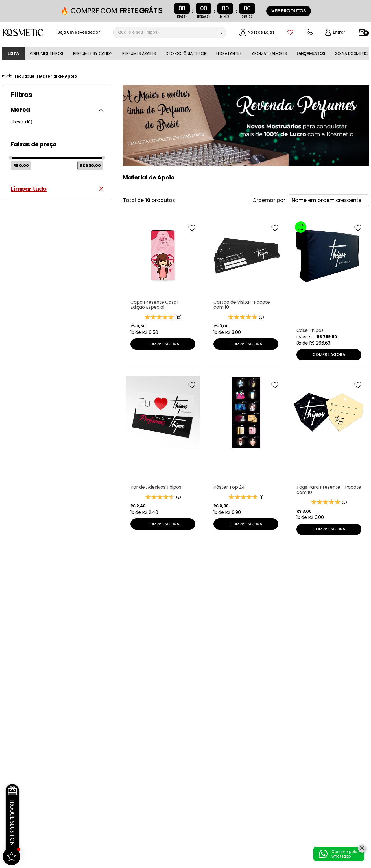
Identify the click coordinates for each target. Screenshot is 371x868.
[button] (57, 110)
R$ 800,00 (90, 166)
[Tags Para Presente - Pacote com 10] (329, 455)
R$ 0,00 (21, 166)
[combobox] (170, 32)
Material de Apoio (58, 76)
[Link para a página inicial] (8, 76)
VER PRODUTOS (289, 11)
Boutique (26, 76)
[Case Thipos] (329, 293)
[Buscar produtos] (221, 32)
